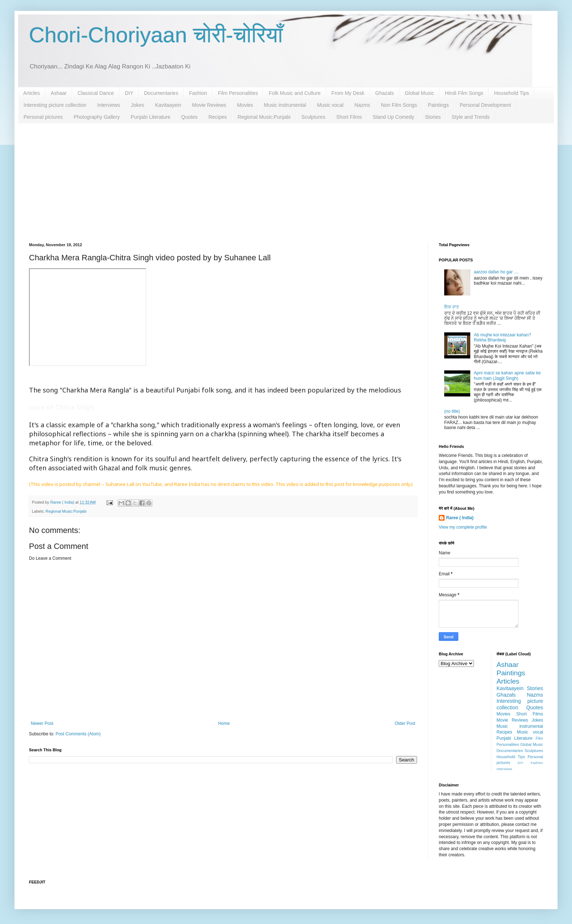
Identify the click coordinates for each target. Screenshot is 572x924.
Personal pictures (43, 117)
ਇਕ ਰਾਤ (452, 307)
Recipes (218, 117)
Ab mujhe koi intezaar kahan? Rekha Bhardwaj (502, 337)
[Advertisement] (286, 177)
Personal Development (485, 105)
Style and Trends (471, 117)
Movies (245, 105)
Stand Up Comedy (394, 117)
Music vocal (330, 105)
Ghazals (385, 93)
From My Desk (348, 93)
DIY (129, 93)
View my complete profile (463, 527)
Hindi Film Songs (464, 93)
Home (224, 723)
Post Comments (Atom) (78, 734)
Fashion (198, 93)
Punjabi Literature (151, 117)
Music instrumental (285, 105)
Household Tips (512, 93)
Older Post (405, 723)
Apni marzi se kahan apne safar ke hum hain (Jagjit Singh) (507, 375)
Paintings (438, 105)
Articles (31, 93)
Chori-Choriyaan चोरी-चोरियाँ (156, 35)
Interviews (109, 105)
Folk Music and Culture (295, 93)
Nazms (362, 105)
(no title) (452, 411)
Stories (433, 117)
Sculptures (314, 117)
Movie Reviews (209, 105)
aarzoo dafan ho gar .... (496, 272)
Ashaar (59, 93)
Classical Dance (96, 93)
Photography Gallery (97, 117)
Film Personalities (238, 93)
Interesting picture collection (55, 105)
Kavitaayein (168, 105)
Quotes (190, 117)
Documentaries (161, 93)
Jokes (138, 105)
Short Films (349, 117)
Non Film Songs (399, 105)
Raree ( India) (460, 518)
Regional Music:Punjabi (264, 117)
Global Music (419, 93)
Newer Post (42, 723)
